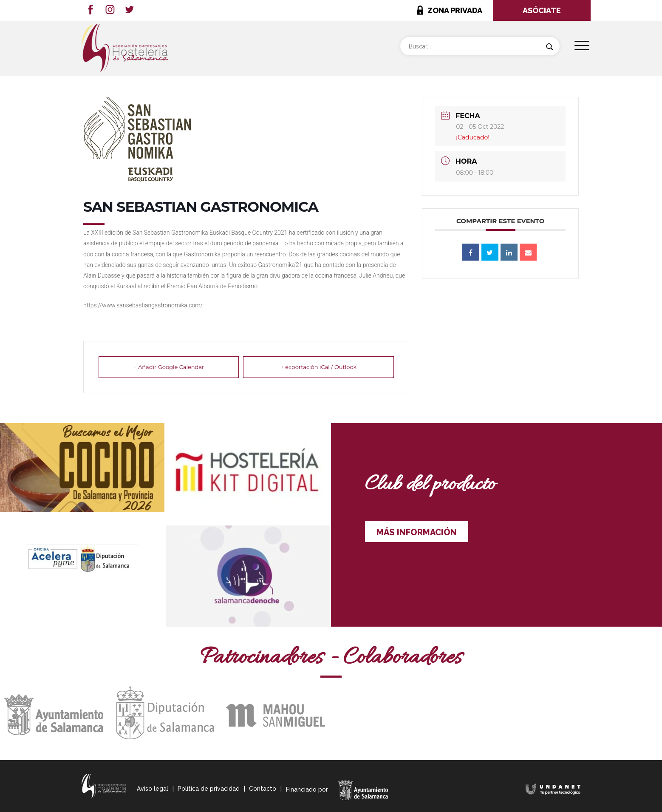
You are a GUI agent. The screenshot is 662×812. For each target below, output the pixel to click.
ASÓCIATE (542, 10)
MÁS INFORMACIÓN (417, 532)
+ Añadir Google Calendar (169, 367)
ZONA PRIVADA (455, 10)
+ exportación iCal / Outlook (318, 367)
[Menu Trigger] (582, 46)
